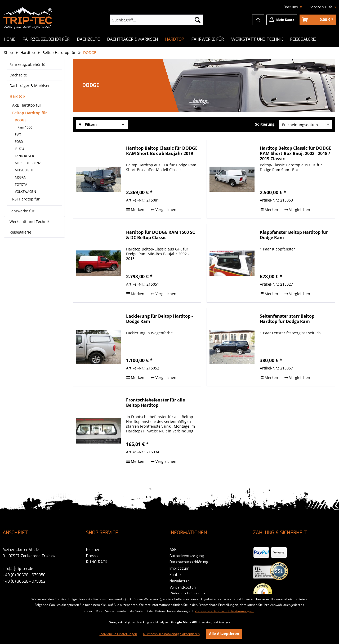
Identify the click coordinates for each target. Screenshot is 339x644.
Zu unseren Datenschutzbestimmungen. (224, 611)
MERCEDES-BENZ (28, 163)
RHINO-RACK (97, 562)
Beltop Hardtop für (30, 113)
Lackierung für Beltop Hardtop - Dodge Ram (159, 319)
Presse (92, 556)
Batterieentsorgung (187, 556)
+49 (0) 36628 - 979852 (24, 581)
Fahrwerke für (22, 211)
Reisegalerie (20, 232)
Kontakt (176, 575)
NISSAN (21, 177)
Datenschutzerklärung (189, 562)
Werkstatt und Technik (30, 221)
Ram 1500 (25, 127)
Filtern (88, 124)
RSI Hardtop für (26, 199)
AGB (173, 550)
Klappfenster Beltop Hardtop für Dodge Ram (294, 235)
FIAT (18, 134)
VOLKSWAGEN (25, 192)
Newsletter (179, 581)
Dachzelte (18, 75)
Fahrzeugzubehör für (28, 64)
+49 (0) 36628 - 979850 (24, 575)
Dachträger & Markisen (30, 86)
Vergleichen (164, 210)
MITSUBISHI (24, 170)
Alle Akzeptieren (224, 634)
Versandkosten (183, 588)
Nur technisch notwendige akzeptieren (171, 634)
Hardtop (17, 96)
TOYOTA (21, 184)
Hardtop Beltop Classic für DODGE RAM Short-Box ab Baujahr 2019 (162, 151)
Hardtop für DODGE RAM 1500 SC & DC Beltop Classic (160, 235)
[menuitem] (156, 20)
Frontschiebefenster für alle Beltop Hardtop (155, 403)
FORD (19, 142)
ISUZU (19, 149)
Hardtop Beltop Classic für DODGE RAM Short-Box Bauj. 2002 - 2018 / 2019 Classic (296, 153)
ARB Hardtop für (27, 105)
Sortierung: (265, 124)
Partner (93, 550)
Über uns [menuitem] (291, 7)
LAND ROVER (24, 156)
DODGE (21, 120)
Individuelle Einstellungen (118, 634)
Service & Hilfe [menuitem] (321, 7)
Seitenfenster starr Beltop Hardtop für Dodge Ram (287, 319)
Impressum (179, 568)
